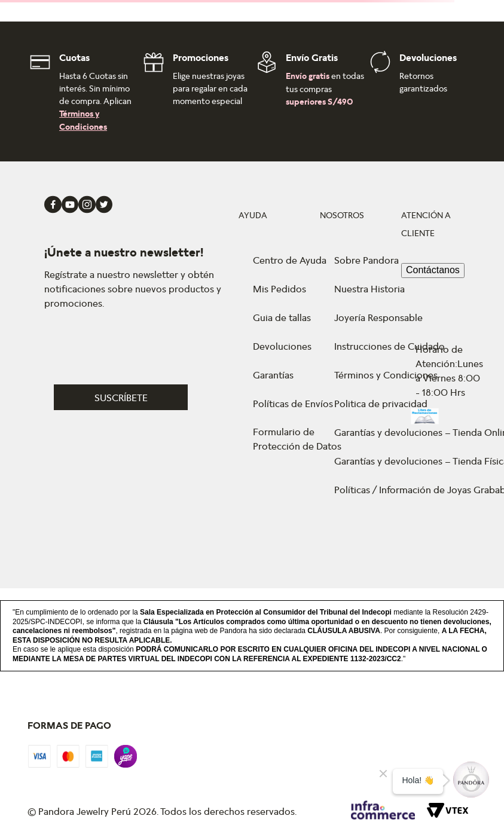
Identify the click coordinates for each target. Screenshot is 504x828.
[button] (139, 397)
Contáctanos (433, 270)
